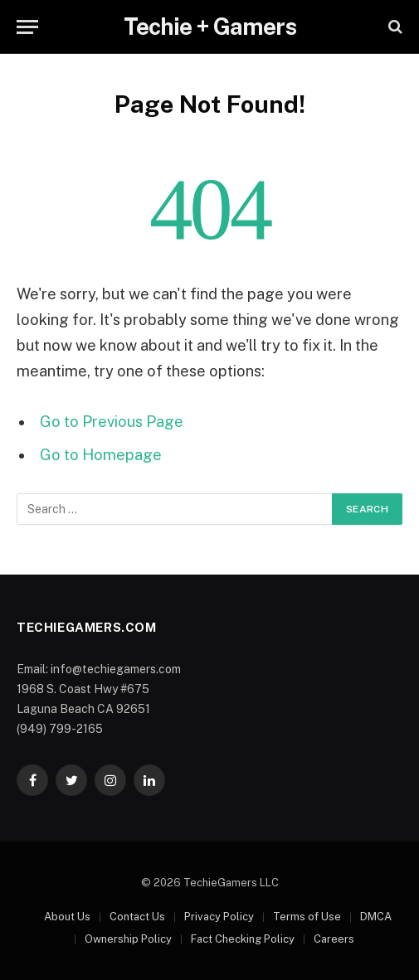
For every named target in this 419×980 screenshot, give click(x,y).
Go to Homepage (101, 455)
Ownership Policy (128, 939)
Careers (334, 939)
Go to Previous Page (112, 422)
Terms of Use (307, 917)
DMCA (376, 917)
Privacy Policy (219, 917)
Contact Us (137, 917)
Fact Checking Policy (243, 939)
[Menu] (27, 27)
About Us (67, 917)
